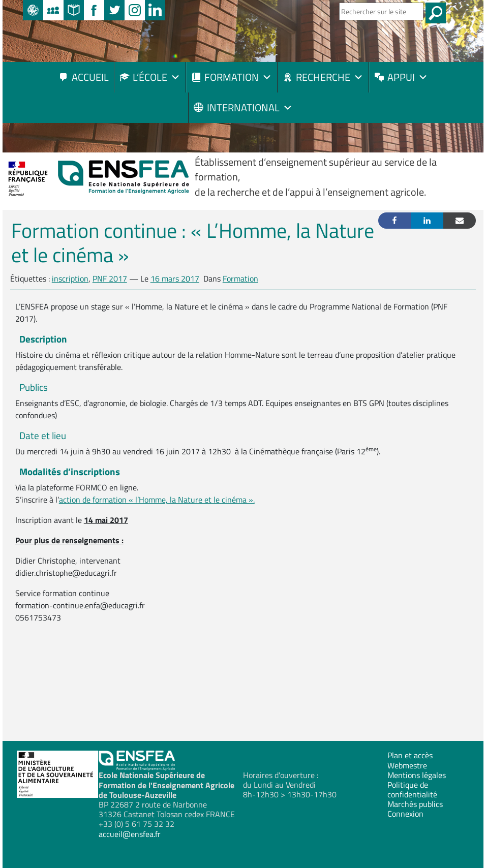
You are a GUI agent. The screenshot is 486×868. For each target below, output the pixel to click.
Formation (238, 77)
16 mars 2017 (175, 278)
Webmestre (407, 765)
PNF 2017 (110, 278)
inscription (70, 278)
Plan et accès (410, 755)
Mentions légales (417, 775)
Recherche (330, 77)
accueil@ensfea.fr (130, 834)
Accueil (90, 77)
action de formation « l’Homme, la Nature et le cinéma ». (157, 500)
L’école (157, 77)
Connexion (405, 814)
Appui (408, 77)
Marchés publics (415, 804)
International (250, 107)
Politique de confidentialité (412, 789)
